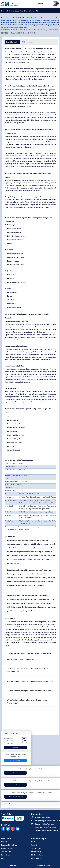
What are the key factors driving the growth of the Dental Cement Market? (28, 670)
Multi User (9, 741)
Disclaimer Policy (37, 855)
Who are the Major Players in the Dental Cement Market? (28, 681)
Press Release (6, 855)
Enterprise (9, 743)
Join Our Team (6, 852)
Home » (4, 11)
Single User (9, 738)
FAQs (33, 842)
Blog (3, 858)
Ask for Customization (16, 797)
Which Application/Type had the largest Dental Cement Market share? (27, 702)
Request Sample (16, 761)
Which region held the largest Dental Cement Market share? (29, 691)
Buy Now (15, 747)
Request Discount (16, 785)
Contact (34, 845)
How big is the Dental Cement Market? (21, 660)
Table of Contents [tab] (28, 42)
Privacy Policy (36, 852)
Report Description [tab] (12, 42)
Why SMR (5, 842)
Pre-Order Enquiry (16, 773)
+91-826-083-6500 (44, 817)
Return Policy (36, 858)
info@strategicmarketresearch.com (47, 821)
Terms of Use (36, 848)
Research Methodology (9, 845)
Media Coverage (7, 848)
